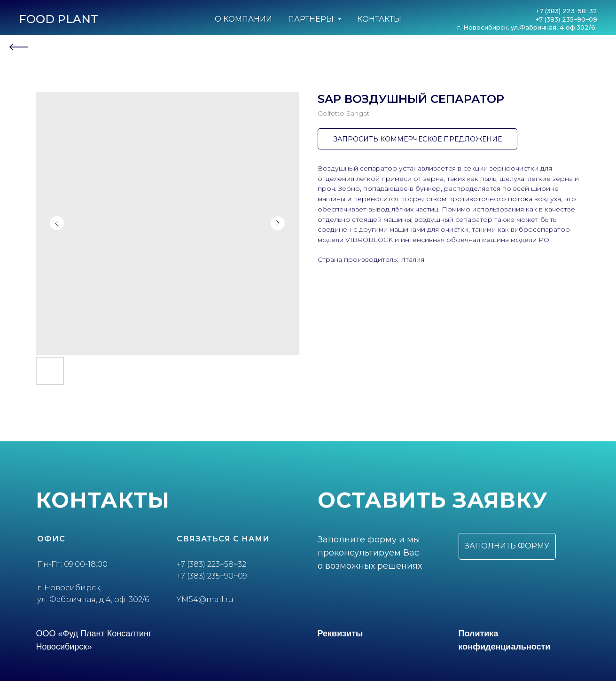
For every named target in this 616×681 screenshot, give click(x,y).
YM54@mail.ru (205, 599)
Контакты (379, 19)
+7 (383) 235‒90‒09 (566, 19)
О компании (243, 19)
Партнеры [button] (312, 19)
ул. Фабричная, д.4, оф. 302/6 (93, 599)
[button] (507, 546)
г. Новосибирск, (69, 588)
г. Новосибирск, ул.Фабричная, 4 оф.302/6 (527, 27)
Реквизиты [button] (340, 634)
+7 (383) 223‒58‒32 (567, 11)
